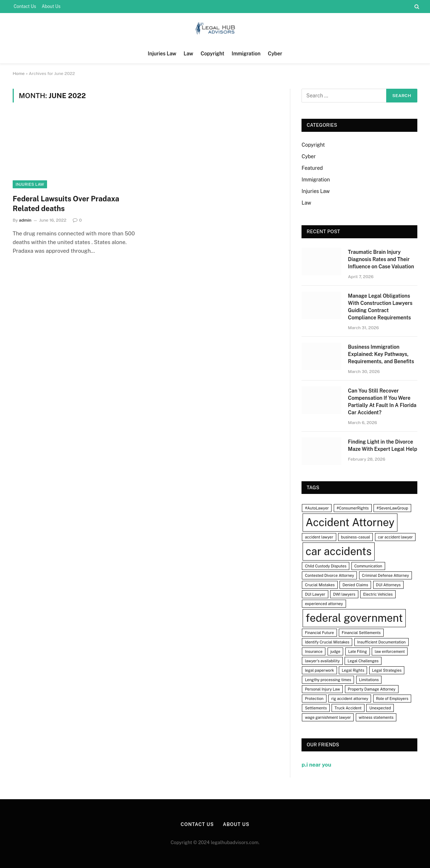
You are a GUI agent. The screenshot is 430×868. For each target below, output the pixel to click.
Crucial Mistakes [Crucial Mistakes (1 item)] (320, 585)
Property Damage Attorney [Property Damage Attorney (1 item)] (372, 689)
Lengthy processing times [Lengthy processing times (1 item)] (328, 680)
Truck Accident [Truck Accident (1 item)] (348, 708)
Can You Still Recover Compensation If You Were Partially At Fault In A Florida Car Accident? (382, 402)
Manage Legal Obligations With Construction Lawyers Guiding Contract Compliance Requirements (380, 307)
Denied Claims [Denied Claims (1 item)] (355, 585)
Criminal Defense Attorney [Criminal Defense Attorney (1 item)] (385, 575)
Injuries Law (162, 54)
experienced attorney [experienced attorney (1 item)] (324, 604)
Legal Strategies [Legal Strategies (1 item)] (387, 670)
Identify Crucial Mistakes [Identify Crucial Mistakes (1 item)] (327, 642)
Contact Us (25, 7)
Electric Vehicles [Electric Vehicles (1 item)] (378, 594)
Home (19, 74)
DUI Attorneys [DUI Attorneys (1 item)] (388, 585)
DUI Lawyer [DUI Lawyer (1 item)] (315, 594)
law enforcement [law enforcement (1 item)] (390, 651)
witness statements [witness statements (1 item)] (376, 717)
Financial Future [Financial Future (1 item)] (319, 633)
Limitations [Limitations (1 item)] (369, 680)
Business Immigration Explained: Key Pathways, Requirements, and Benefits (381, 354)
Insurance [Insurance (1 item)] (314, 651)
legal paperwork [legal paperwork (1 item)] (319, 670)
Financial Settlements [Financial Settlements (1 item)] (361, 633)
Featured (312, 168)
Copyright (212, 54)
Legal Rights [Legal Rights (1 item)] (353, 670)
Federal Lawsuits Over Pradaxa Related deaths (66, 204)
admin (25, 220)
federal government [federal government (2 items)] (354, 618)
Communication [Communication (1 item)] (368, 566)
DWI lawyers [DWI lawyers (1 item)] (344, 594)
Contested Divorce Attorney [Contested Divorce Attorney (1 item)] (329, 575)
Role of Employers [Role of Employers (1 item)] (392, 699)
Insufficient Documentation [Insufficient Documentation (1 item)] (381, 642)
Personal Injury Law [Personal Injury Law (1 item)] (322, 689)
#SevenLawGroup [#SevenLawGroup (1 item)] (392, 508)
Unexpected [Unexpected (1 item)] (380, 708)
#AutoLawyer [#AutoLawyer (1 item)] (317, 508)
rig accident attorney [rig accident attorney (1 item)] (350, 699)
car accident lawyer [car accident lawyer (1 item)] (395, 537)
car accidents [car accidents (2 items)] (338, 551)
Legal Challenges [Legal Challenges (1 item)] (363, 661)
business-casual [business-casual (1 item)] (355, 537)
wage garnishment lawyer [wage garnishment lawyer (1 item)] (328, 717)
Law (188, 54)
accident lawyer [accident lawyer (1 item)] (319, 537)
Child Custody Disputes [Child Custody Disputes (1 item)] (326, 566)
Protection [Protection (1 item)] (314, 699)
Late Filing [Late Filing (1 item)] (358, 651)
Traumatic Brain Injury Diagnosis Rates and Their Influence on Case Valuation (381, 259)
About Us (51, 7)
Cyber (275, 54)
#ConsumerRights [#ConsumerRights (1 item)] (353, 508)
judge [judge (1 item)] (336, 651)
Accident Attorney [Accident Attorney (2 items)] (350, 522)
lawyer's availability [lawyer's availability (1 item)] (322, 661)
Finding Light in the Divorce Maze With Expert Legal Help (382, 445)
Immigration (246, 54)
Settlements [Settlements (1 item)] (316, 708)
